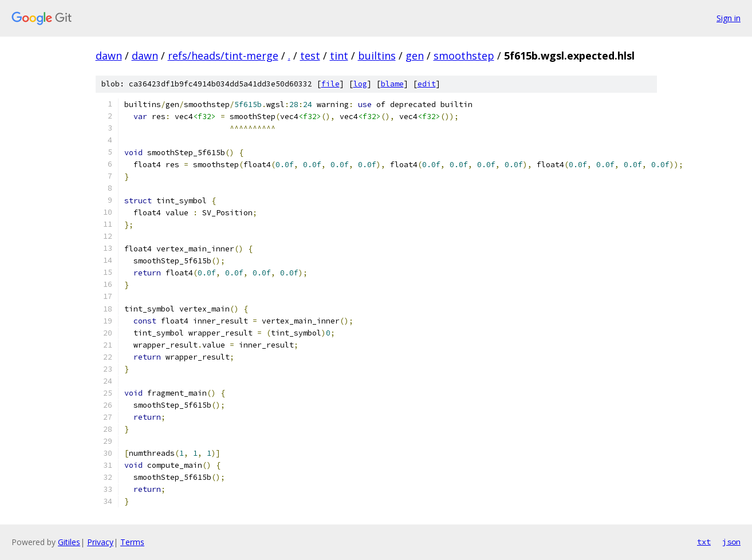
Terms (132, 542)
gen (415, 56)
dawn (109, 56)
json (731, 542)
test (310, 56)
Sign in (729, 18)
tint (339, 56)
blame (392, 84)
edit (427, 84)
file (330, 84)
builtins (377, 56)
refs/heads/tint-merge (223, 56)
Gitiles (69, 542)
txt (704, 542)
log (360, 84)
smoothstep (464, 56)
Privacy (100, 542)
